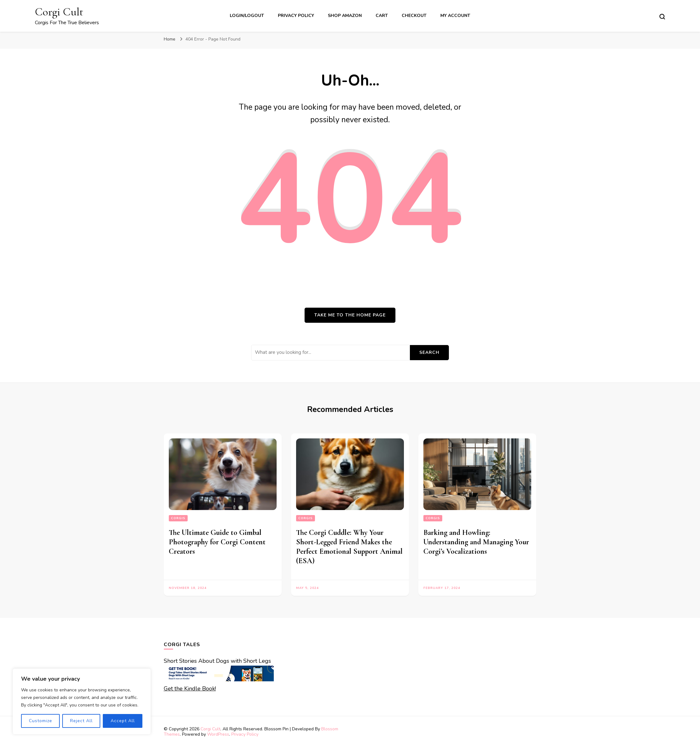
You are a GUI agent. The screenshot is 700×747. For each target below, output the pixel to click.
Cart (382, 16)
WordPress (218, 734)
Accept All (123, 721)
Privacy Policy (296, 16)
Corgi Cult (59, 12)
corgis (178, 518)
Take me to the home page (350, 315)
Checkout (414, 16)
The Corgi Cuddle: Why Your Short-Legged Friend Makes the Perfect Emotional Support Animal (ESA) (349, 547)
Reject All (81, 721)
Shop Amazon (345, 16)
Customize (41, 721)
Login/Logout (247, 16)
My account (455, 16)
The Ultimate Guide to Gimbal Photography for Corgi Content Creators (217, 542)
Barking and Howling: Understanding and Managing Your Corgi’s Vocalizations (476, 542)
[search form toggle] (662, 17)
